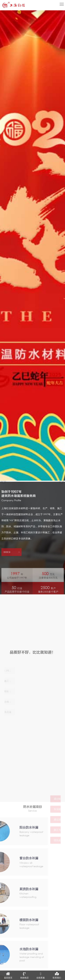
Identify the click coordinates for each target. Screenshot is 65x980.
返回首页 (8, 975)
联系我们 (57, 975)
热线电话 (24, 975)
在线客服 (41, 975)
